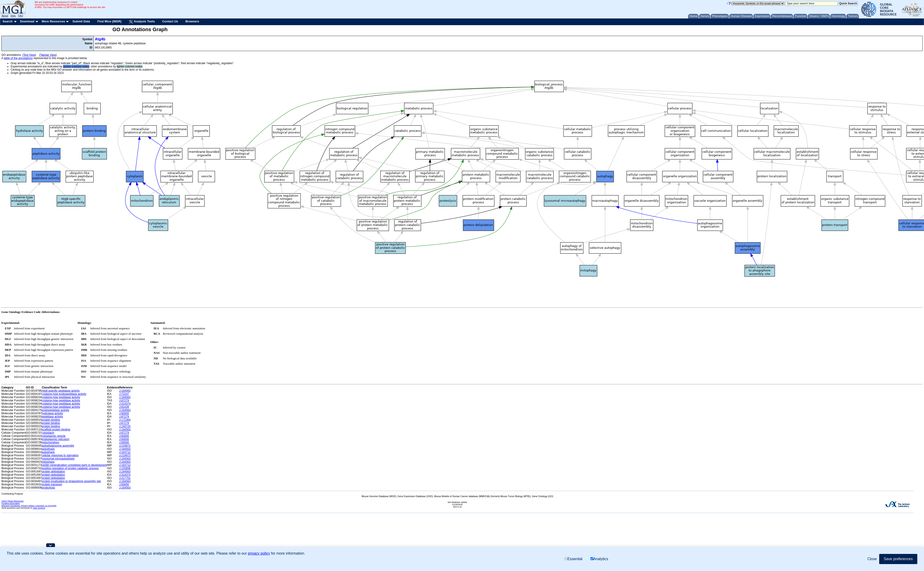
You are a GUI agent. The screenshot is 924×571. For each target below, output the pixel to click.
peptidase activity (52, 417)
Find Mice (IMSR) (109, 21)
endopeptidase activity (56, 410)
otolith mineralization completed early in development (74, 465)
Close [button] (872, 559)
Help (13, 16)
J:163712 (125, 452)
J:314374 (125, 404)
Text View (29, 55)
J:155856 (125, 468)
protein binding (51, 420)
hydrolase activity (52, 413)
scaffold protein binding (56, 430)
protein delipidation (53, 472)
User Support (39, 508)
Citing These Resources (12, 501)
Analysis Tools (142, 22)
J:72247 (124, 394)
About (5, 16)
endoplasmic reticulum (56, 439)
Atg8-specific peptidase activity (61, 391)
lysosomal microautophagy (58, 459)
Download (27, 21)
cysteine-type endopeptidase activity (64, 394)
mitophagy (48, 462)
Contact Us (170, 21)
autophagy (48, 449)
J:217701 (125, 478)
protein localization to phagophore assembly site (71, 481)
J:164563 (125, 391)
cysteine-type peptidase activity (61, 397)
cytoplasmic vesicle (54, 436)
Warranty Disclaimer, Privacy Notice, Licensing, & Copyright (29, 506)
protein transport (52, 484)
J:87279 (124, 400)
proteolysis (48, 488)
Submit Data (81, 21)
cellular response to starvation (60, 455)
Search (8, 21)
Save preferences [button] (898, 559)
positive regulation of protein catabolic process (70, 468)
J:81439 (124, 407)
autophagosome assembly (58, 446)
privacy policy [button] (259, 553)
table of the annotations (18, 58)
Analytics (599, 559)
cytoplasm (48, 433)
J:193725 (125, 426)
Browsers (192, 21)
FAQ (21, 16)
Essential (573, 559)
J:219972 (125, 446)
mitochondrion (50, 442)
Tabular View (48, 55)
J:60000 (124, 413)
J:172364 (125, 420)
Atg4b (100, 39)
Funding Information (11, 503)
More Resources (53, 21)
